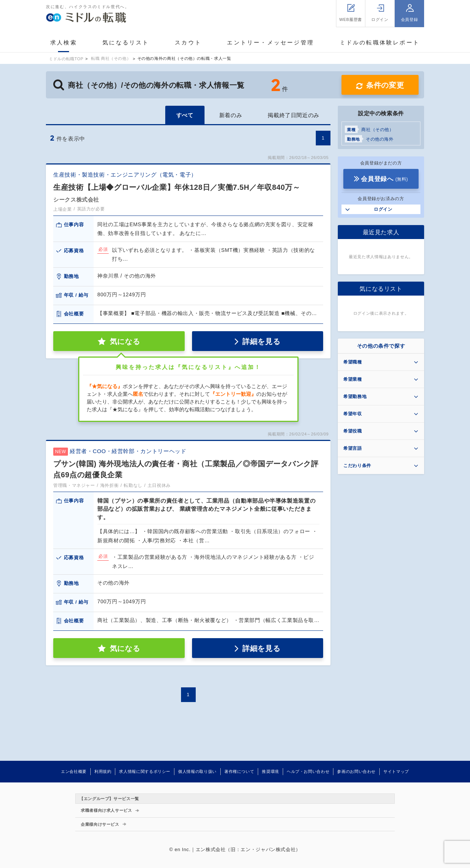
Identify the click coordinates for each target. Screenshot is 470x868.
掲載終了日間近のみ (294, 115)
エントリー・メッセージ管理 (270, 42)
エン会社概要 (74, 771)
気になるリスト (126, 42)
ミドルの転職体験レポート (380, 42)
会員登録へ (384, 179)
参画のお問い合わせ (356, 771)
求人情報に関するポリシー (145, 771)
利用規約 (103, 771)
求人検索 (64, 42)
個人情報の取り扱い (197, 771)
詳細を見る (261, 341)
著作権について (239, 771)
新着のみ (231, 115)
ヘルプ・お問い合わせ (308, 771)
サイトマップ (396, 771)
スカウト (188, 42)
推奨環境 (270, 771)
